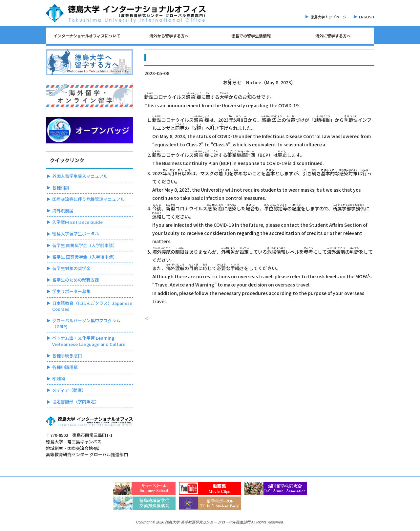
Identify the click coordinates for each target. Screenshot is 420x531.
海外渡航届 (63, 211)
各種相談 (61, 188)
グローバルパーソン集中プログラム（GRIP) (86, 323)
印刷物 (59, 379)
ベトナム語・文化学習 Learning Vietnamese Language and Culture (89, 341)
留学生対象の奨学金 (71, 268)
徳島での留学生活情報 (251, 36)
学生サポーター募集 (71, 291)
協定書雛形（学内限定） (76, 402)
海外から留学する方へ (169, 36)
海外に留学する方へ (333, 36)
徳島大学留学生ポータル (76, 234)
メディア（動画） (69, 390)
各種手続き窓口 (67, 356)
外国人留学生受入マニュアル (80, 176)
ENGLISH (367, 17)
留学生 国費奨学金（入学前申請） (85, 245)
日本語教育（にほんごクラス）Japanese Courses (92, 306)
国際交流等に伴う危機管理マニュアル (88, 199)
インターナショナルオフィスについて (87, 36)
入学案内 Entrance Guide (77, 222)
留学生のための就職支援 (76, 280)
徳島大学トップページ (328, 17)
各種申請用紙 (65, 367)
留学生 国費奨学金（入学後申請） (85, 257)
